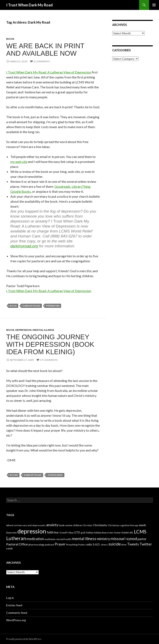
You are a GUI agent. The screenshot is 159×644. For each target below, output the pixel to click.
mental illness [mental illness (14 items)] (84, 539)
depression (23, 330)
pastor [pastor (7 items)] (142, 539)
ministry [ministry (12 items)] (103, 539)
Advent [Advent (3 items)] (10, 525)
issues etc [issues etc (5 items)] (127, 532)
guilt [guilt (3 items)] (83, 533)
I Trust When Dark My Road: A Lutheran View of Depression (49, 72)
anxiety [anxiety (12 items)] (52, 525)
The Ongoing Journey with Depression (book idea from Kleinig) (50, 344)
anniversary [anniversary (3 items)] (21, 525)
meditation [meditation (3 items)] (50, 539)
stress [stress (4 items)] (104, 545)
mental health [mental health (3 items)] (64, 539)
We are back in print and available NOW (45, 50)
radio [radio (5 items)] (89, 544)
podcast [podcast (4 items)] (50, 545)
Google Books (21, 191)
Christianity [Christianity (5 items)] (100, 525)
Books (14, 475)
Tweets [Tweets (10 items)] (133, 544)
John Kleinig (55, 475)
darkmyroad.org (24, 246)
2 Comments (42, 61)
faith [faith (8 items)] (50, 532)
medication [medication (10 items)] (35, 539)
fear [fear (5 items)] (56, 532)
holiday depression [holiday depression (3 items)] (104, 533)
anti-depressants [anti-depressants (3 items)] (37, 525)
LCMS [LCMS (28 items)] (140, 532)
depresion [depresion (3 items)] (11, 533)
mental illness (43, 330)
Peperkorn (53, 306)
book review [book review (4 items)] (66, 525)
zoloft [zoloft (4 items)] (9, 548)
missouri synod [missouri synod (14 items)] (124, 539)
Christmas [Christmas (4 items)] (114, 525)
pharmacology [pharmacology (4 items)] (36, 545)
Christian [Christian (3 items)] (88, 525)
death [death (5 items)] (142, 525)
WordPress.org (16, 620)
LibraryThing (81, 186)
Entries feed (14, 605)
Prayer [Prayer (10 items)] (60, 544)
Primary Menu (154, 5)
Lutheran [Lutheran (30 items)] (16, 538)
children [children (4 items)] (78, 525)
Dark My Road (31, 306)
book (10, 39)
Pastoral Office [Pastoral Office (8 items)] (17, 544)
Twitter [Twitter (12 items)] (146, 544)
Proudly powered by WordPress (24, 639)
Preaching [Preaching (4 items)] (72, 545)
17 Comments (49, 360)
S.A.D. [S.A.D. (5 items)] (96, 544)
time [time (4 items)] (124, 545)
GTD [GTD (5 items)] (77, 532)
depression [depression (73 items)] (32, 531)
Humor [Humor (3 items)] (117, 533)
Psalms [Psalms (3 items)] (82, 545)
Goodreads (62, 186)
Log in (10, 598)
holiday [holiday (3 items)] (90, 533)
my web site (19, 162)
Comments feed (17, 613)
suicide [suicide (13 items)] (115, 544)
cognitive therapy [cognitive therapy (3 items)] (129, 525)
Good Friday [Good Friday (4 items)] (66, 533)
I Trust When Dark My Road (30, 5)
